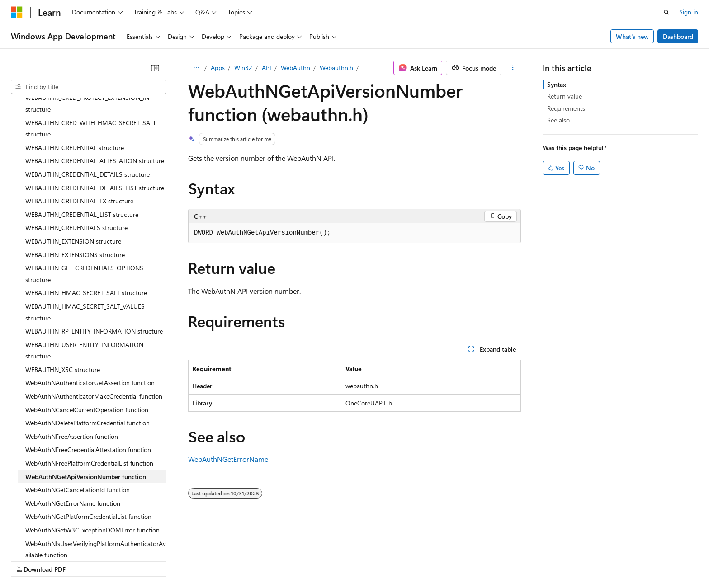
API (267, 68)
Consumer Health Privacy (260, 561)
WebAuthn (295, 68)
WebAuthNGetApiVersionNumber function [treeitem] (86, 398)
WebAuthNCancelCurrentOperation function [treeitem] (87, 331)
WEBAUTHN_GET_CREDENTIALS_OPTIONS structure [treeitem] (84, 195)
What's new (632, 36)
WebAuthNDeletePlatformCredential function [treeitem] (87, 344)
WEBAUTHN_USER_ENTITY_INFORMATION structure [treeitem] (84, 272)
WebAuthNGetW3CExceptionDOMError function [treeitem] (92, 451)
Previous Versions (82, 561)
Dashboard (678, 36)
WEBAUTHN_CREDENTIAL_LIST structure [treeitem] (82, 136)
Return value (565, 96)
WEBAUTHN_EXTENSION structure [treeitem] (73, 162)
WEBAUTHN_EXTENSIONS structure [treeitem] (75, 176)
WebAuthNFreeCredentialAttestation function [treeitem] (88, 371)
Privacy (198, 561)
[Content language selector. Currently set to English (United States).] (52, 539)
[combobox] (89, 87)
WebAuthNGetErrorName (228, 459)
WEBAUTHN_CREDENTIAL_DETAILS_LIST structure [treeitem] (95, 109)
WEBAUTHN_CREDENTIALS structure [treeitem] (76, 149)
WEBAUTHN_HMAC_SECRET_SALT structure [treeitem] (86, 214)
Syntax (557, 84)
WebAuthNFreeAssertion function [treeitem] (72, 358)
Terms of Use (330, 561)
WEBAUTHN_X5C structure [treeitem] (63, 291)
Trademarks (375, 561)
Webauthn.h (336, 68)
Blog (123, 561)
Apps (218, 68)
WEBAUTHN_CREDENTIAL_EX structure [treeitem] (79, 122)
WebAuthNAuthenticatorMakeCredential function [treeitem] (94, 318)
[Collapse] (155, 68)
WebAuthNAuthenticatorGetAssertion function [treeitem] (90, 304)
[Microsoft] (17, 12)
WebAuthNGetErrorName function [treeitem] (73, 425)
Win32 (243, 68)
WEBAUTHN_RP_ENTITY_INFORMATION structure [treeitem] (94, 252)
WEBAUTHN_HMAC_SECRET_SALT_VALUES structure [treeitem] (85, 233)
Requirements (566, 108)
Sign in (689, 12)
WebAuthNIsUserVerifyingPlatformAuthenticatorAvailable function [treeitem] (96, 471)
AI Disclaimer (29, 561)
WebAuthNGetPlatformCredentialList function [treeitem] (88, 438)
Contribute (162, 561)
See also (558, 120)
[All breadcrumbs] (196, 68)
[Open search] (666, 12)
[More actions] (513, 68)
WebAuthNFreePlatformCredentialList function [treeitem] (89, 384)
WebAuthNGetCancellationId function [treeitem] (78, 411)
